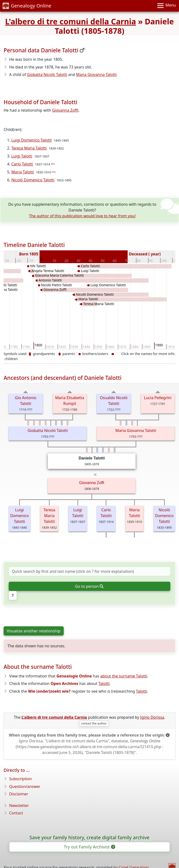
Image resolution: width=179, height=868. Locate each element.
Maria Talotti (23, 172)
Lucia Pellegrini (158, 398)
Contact (16, 813)
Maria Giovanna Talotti (96, 75)
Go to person (89, 586)
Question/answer (25, 786)
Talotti (104, 683)
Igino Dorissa (152, 717)
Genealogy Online (27, 6)
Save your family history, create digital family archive (89, 837)
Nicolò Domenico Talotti (33, 180)
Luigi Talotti (22, 156)
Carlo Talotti (22, 164)
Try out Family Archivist (89, 847)
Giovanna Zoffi (65, 110)
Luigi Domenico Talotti (32, 140)
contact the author (94, 723)
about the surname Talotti (124, 676)
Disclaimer (19, 794)
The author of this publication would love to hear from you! (82, 216)
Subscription (21, 779)
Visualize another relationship (34, 631)
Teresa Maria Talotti (29, 148)
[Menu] (167, 6)
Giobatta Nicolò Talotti (47, 75)
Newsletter (19, 806)
